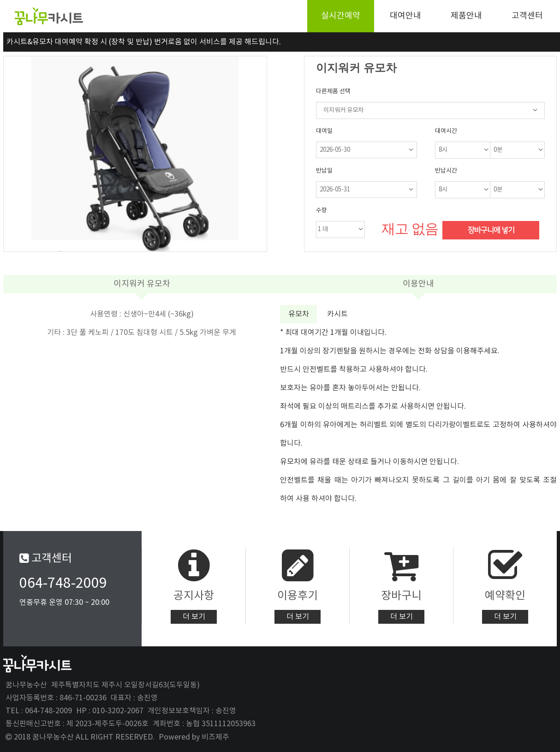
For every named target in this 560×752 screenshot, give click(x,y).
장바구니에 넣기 (491, 230)
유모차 (299, 314)
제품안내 (466, 16)
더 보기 (194, 617)
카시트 (337, 314)
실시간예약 (341, 16)
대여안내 (405, 16)
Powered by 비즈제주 (194, 737)
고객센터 (527, 16)
